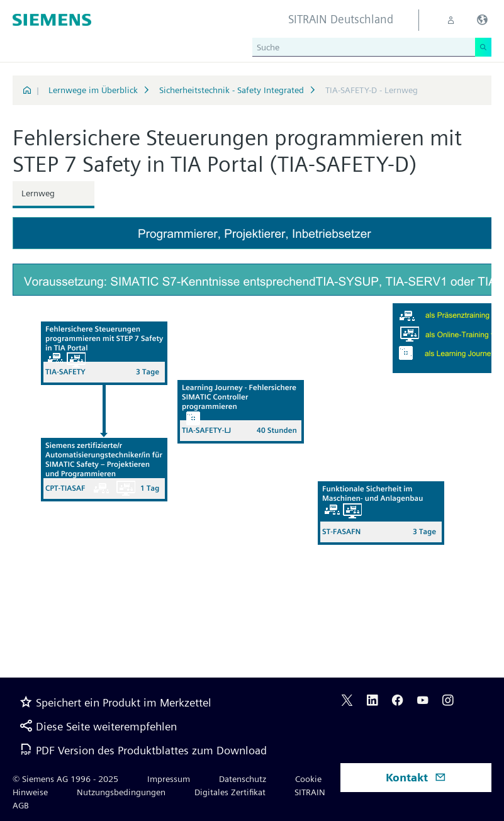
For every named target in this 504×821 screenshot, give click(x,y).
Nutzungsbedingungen (121, 792)
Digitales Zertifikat (230, 792)
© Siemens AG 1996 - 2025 (65, 779)
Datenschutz (243, 779)
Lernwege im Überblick (93, 90)
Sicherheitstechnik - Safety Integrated (232, 90)
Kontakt (416, 777)
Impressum (169, 779)
